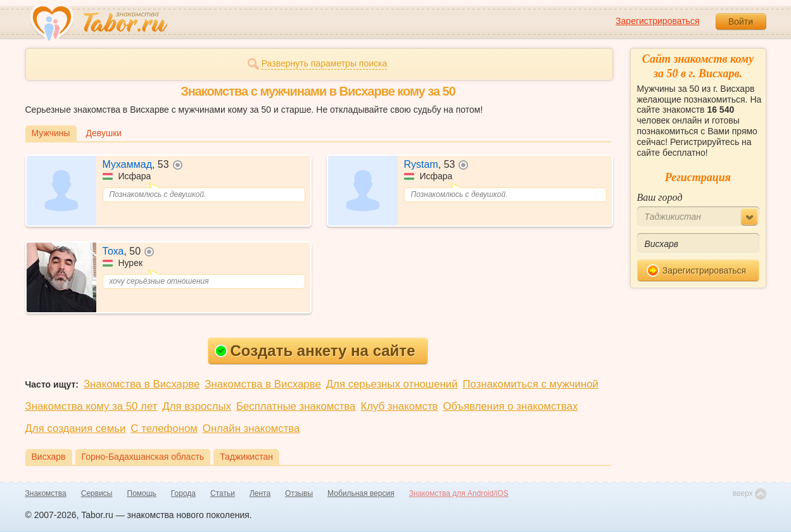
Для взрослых (197, 406)
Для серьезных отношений (392, 384)
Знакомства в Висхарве (142, 384)
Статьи (223, 493)
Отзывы (299, 493)
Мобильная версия (361, 493)
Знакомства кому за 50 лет (92, 406)
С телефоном (164, 428)
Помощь (142, 493)
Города (183, 493)
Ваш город (660, 197)
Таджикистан (246, 457)
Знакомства (46, 493)
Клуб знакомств (399, 406)
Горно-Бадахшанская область (143, 457)
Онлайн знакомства (251, 428)
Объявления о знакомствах (511, 406)
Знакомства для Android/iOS (459, 493)
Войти (741, 22)
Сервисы (97, 493)
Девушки (104, 133)
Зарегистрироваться (657, 21)
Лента (260, 493)
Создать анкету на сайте (315, 351)
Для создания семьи (76, 428)
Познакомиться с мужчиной (531, 384)
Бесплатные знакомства (296, 406)
